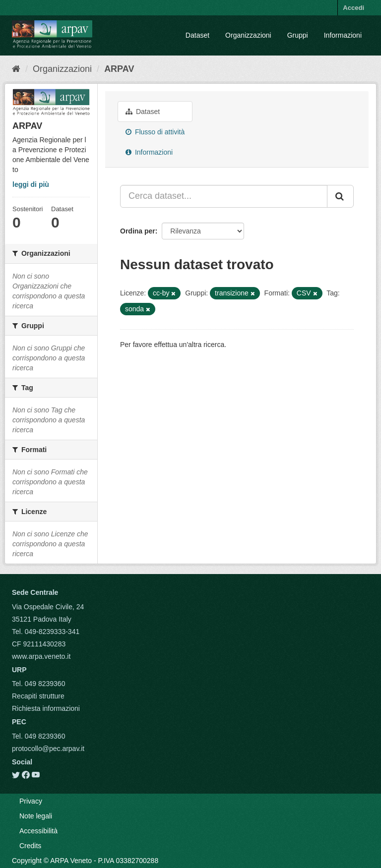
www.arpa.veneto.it (41, 656)
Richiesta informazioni (46, 708)
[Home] (16, 69)
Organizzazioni (248, 35)
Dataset (197, 35)
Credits (30, 846)
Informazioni (343, 35)
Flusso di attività (155, 132)
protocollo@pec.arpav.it (48, 749)
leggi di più (31, 184)
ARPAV (119, 69)
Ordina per (138, 231)
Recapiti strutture (38, 696)
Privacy (31, 801)
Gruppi (298, 35)
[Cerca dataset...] (224, 196)
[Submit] (340, 196)
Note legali (36, 816)
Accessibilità (38, 831)
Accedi (353, 8)
